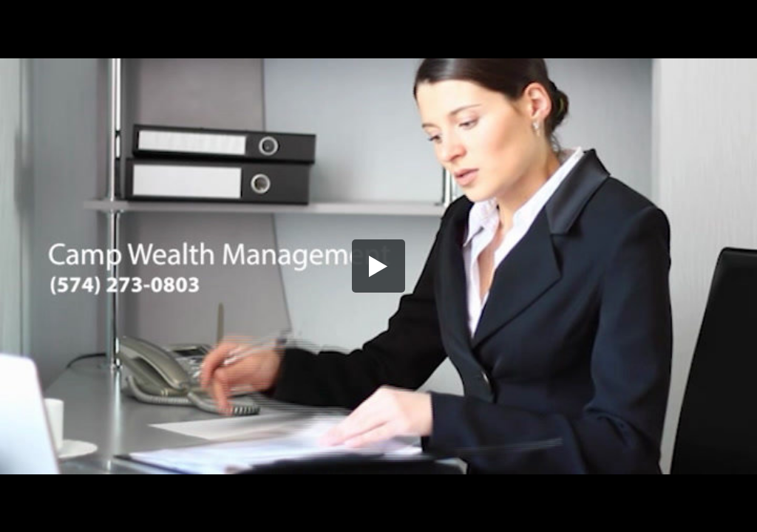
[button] (378, 266)
